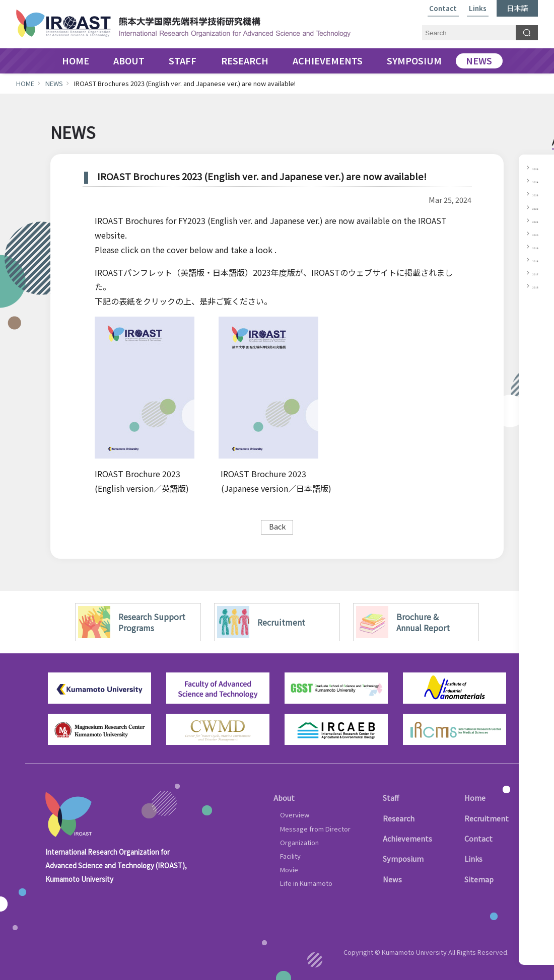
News (392, 879)
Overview (295, 815)
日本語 (517, 8)
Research (399, 818)
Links (478, 9)
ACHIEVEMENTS (328, 61)
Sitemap (479, 879)
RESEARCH (245, 61)
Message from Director (315, 829)
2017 (540, 272)
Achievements (407, 838)
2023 (540, 193)
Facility (290, 856)
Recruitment (487, 818)
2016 (540, 285)
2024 (540, 180)
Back (277, 526)
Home (475, 798)
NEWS (479, 61)
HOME (76, 61)
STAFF (183, 61)
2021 (540, 220)
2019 (540, 246)
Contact (443, 9)
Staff (391, 798)
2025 (540, 167)
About (284, 798)
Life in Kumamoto (306, 883)
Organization (299, 842)
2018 (540, 259)
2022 (540, 207)
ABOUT (129, 61)
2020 (540, 233)
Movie (289, 870)
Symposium (403, 858)
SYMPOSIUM (414, 61)
